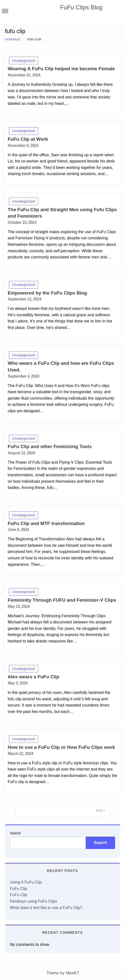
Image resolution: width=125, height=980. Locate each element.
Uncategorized (24, 61)
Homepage (13, 39)
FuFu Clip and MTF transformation (46, 523)
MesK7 (72, 973)
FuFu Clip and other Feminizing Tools (50, 446)
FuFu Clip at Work (28, 139)
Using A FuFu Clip (26, 882)
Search (15, 833)
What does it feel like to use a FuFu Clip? (46, 908)
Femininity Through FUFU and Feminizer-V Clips (62, 600)
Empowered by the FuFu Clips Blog (47, 293)
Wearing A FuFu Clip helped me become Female (61, 69)
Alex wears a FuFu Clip (33, 677)
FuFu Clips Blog (81, 7)
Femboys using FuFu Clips (33, 901)
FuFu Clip (18, 889)
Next (99, 810)
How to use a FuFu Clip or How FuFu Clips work (61, 747)
